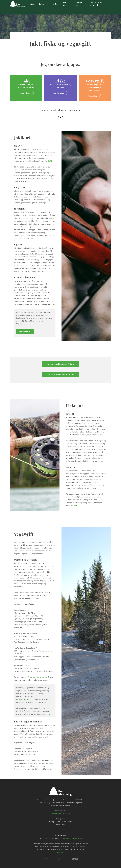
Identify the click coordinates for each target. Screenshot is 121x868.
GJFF (50, 161)
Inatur (35, 152)
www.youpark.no (37, 677)
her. (49, 737)
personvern (60, 852)
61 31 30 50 (50, 839)
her (53, 304)
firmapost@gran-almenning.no (71, 839)
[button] (25, 331)
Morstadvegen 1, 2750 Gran (60, 814)
